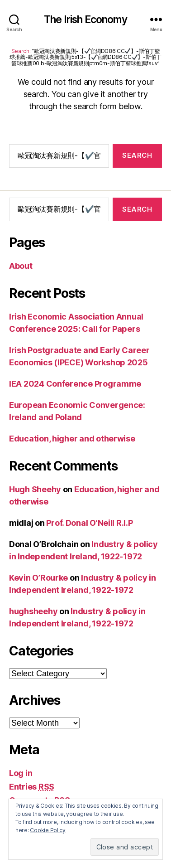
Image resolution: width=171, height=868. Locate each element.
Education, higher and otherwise (72, 439)
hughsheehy (33, 611)
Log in (21, 773)
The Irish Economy (86, 20)
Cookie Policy (48, 830)
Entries (32, 787)
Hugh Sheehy (35, 489)
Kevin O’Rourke (38, 578)
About (21, 266)
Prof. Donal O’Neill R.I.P (89, 523)
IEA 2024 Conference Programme (75, 384)
